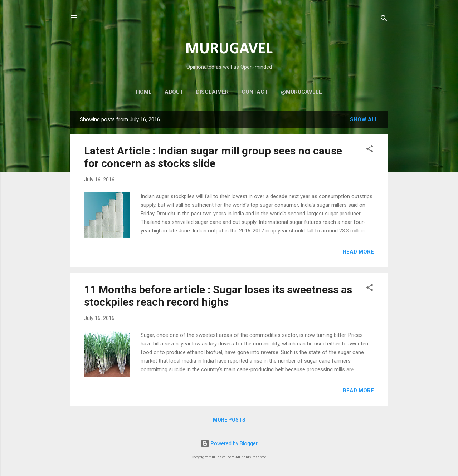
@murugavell (301, 92)
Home (144, 92)
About (174, 92)
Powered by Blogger (229, 443)
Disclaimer (212, 92)
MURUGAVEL (229, 49)
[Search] (384, 19)
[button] (370, 150)
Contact (255, 92)
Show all (364, 119)
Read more (358, 252)
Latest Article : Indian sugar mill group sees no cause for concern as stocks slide (213, 157)
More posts (229, 420)
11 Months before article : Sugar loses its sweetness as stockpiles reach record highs (218, 296)
